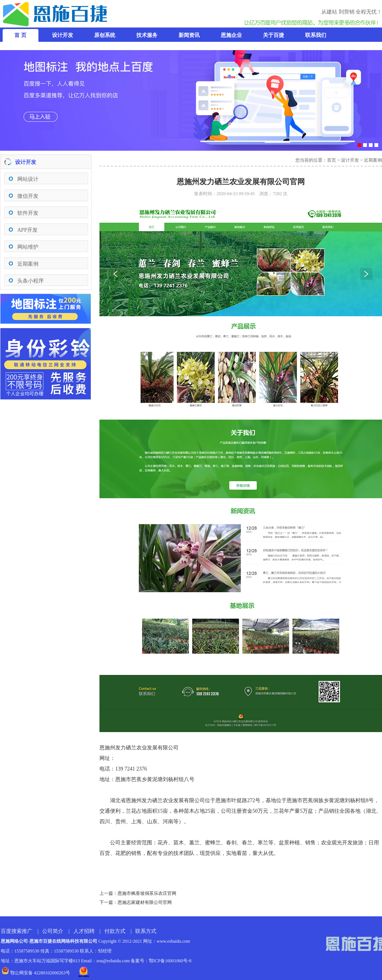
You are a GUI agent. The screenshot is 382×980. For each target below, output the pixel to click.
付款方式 (115, 931)
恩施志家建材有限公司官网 (145, 902)
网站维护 (28, 247)
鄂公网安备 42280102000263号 (36, 973)
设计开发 (350, 160)
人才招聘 (84, 931)
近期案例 (28, 264)
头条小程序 (31, 281)
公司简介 (53, 931)
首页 (332, 160)
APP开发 (28, 230)
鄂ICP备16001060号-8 (170, 961)
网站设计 (28, 179)
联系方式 (146, 931)
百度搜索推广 (17, 931)
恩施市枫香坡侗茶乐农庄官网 (147, 893)
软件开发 (28, 213)
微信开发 (28, 196)
